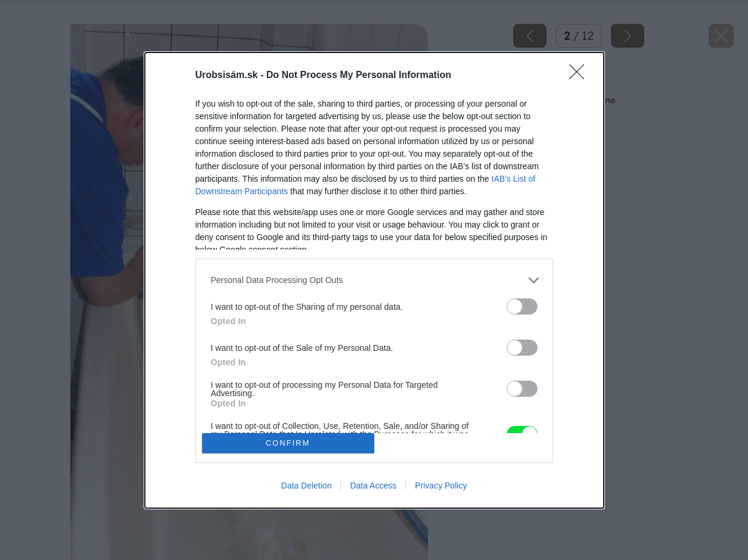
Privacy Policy (441, 486)
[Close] (581, 76)
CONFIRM (288, 443)
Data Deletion (307, 486)
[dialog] (374, 280)
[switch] (522, 307)
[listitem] (374, 280)
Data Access (373, 486)
